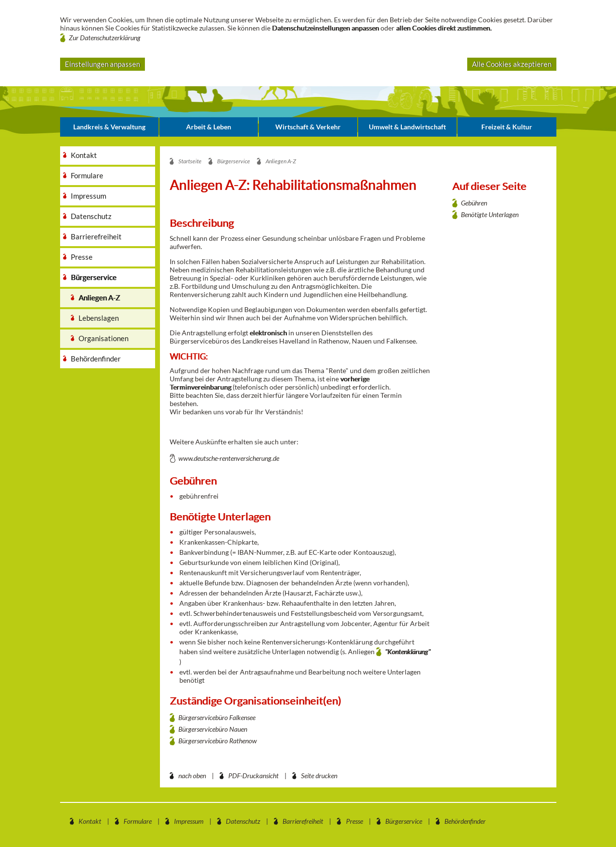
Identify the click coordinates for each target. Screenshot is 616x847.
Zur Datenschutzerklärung (105, 38)
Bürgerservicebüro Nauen (213, 729)
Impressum (189, 821)
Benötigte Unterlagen (490, 214)
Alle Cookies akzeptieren (512, 64)
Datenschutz (243, 821)
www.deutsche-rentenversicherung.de (229, 458)
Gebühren (474, 203)
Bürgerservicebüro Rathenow (218, 741)
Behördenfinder (465, 821)
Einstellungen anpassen (103, 64)
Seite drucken (319, 776)
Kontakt (90, 821)
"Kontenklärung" (408, 651)
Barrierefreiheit (303, 821)
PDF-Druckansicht (253, 776)
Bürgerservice (404, 821)
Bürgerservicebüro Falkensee (217, 717)
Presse (355, 821)
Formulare (138, 821)
